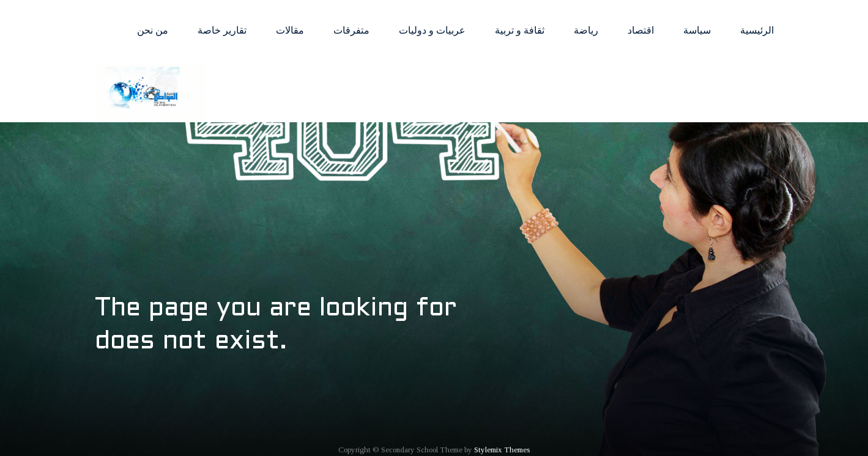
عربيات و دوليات (432, 30)
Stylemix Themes (502, 450)
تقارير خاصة (222, 30)
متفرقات (351, 30)
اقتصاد (641, 30)
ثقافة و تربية (520, 30)
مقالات (290, 30)
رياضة (586, 30)
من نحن (153, 30)
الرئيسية (757, 30)
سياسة (697, 30)
